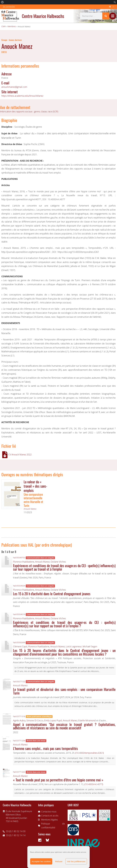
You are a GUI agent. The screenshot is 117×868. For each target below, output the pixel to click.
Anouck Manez (30, 509)
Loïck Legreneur (74, 647)
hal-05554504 (19, 586)
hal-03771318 (19, 716)
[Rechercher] (106, 16)
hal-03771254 (19, 741)
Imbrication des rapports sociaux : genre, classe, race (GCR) (29, 112)
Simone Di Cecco (35, 720)
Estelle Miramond (87, 720)
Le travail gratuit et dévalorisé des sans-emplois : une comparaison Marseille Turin (64, 691)
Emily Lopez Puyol (53, 720)
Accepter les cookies (41, 861)
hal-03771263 (19, 772)
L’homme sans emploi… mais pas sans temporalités (45, 748)
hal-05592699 (19, 642)
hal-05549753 (19, 558)
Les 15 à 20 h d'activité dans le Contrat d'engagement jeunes (52, 594)
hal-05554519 (19, 614)
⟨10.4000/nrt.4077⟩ (94, 784)
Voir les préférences (76, 861)
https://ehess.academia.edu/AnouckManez (22, 96)
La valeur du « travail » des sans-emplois (35, 486)
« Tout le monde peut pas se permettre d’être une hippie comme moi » (58, 780)
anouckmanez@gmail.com (14, 87)
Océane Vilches (58, 562)
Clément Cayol (20, 647)
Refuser (59, 861)
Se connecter (9, 6)
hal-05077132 (19, 681)
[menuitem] (2, 2)
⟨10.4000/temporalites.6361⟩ (90, 753)
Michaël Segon (90, 647)
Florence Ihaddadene (24, 562)
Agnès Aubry (19, 720)
